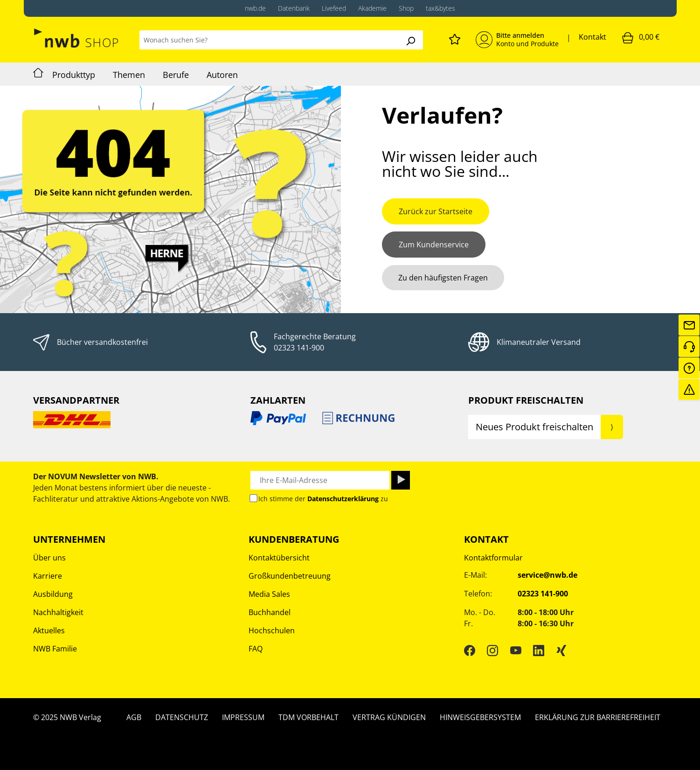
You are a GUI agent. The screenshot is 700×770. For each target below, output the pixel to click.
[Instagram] (492, 650)
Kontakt (593, 37)
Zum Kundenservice (434, 245)
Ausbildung (53, 594)
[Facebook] (470, 650)
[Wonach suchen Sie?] (269, 40)
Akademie (372, 8)
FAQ (256, 649)
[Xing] (561, 650)
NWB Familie (55, 649)
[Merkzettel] (455, 38)
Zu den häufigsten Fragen (443, 278)
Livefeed (334, 8)
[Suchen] (410, 40)
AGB (134, 717)
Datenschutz (182, 717)
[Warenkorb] (641, 37)
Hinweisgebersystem (480, 717)
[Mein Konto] (517, 40)
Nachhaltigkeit (58, 612)
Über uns (49, 558)
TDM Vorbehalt (308, 717)
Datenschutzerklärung (343, 499)
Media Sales (269, 594)
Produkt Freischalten (526, 400)
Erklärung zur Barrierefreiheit (598, 717)
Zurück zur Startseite (436, 211)
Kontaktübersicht (279, 558)
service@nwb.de (548, 575)
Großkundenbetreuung (290, 576)
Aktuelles (49, 630)
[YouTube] (516, 650)
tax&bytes (440, 8)
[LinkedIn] (539, 650)
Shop (406, 8)
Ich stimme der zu (323, 499)
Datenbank (294, 8)
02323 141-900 (299, 348)
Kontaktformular (493, 558)
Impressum (243, 717)
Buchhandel (270, 612)
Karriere (48, 576)
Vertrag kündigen (389, 717)
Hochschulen (272, 630)
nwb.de (255, 8)
